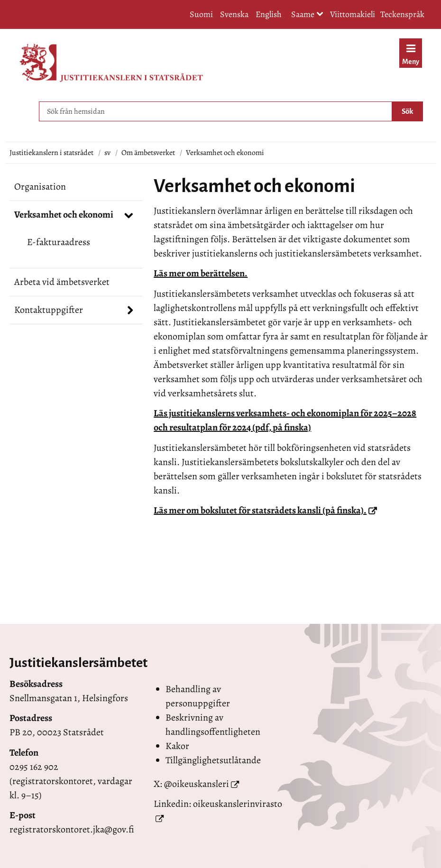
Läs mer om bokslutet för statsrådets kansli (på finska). (265, 510)
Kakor (177, 746)
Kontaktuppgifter (49, 310)
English (269, 14)
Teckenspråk (402, 14)
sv (107, 153)
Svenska (234, 14)
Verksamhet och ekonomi (64, 215)
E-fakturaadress (59, 242)
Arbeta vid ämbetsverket (62, 282)
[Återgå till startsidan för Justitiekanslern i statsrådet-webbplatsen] (111, 63)
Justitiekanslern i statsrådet (51, 153)
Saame (307, 15)
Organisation (40, 187)
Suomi (201, 14)
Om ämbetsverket (148, 153)
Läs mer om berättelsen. (201, 273)
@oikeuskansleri (197, 784)
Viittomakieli (353, 14)
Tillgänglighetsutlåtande (213, 760)
